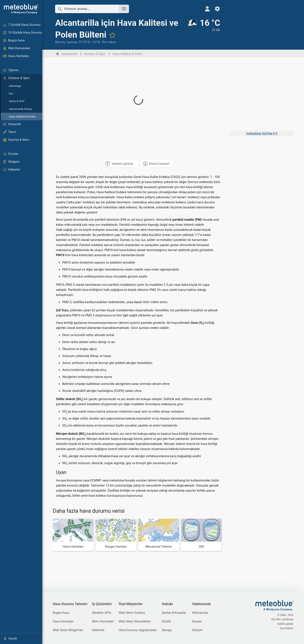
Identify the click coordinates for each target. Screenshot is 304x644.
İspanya (72, 42)
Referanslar (200, 613)
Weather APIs (102, 613)
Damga (167, 630)
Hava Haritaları (63, 621)
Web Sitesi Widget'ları (68, 630)
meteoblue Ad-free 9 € (262, 133)
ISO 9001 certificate (282, 619)
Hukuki (167, 604)
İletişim (197, 630)
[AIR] (202, 535)
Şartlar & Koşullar (174, 613)
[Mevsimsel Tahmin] (159, 535)
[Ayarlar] (217, 9)
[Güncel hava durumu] (203, 31)
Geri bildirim (287, 628)
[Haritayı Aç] (124, 9)
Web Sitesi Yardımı (132, 613)
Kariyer (197, 621)
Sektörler (98, 630)
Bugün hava (61, 613)
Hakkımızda (201, 604)
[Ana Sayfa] (21, 9)
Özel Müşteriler (131, 604)
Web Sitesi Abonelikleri (135, 621)
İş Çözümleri (102, 604)
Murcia (60, 42)
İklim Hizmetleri (103, 621)
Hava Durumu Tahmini (70, 604)
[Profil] (207, 9)
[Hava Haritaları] (73, 535)
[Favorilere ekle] (112, 35)
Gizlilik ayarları (285, 624)
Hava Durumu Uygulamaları (138, 630)
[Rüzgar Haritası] (116, 535)
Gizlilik (166, 621)
